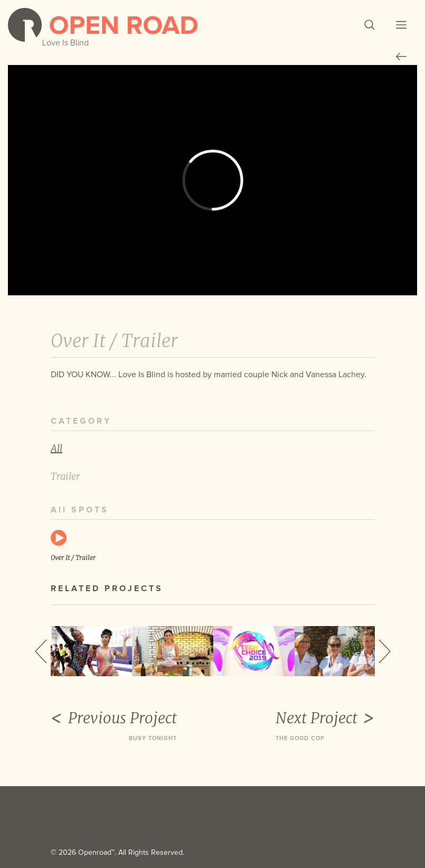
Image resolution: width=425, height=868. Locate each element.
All (56, 448)
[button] (370, 25)
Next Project (325, 718)
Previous (41, 651)
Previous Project (114, 718)
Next (385, 651)
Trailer (65, 476)
